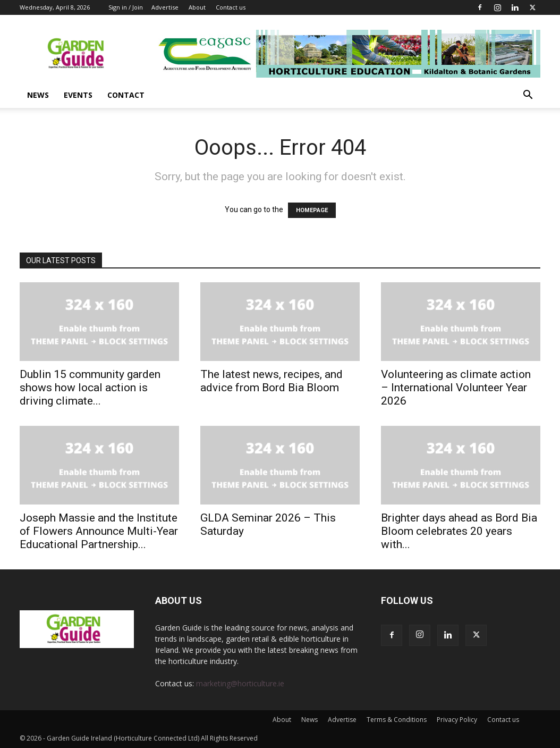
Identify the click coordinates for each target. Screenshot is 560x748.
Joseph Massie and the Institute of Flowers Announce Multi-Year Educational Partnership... (99, 531)
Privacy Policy (457, 720)
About (197, 7)
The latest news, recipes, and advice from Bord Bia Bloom (271, 381)
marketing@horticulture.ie (240, 683)
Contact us (231, 7)
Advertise (165, 7)
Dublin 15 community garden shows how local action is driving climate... (90, 388)
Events (78, 95)
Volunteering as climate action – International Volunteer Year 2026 (456, 388)
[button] (528, 96)
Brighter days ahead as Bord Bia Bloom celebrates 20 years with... (459, 531)
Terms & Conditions (397, 720)
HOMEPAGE (312, 210)
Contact (126, 95)
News (38, 95)
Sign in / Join (126, 7)
